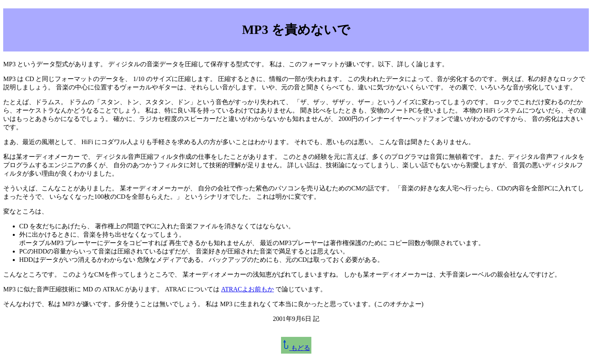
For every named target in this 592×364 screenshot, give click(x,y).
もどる (296, 348)
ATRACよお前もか (247, 289)
